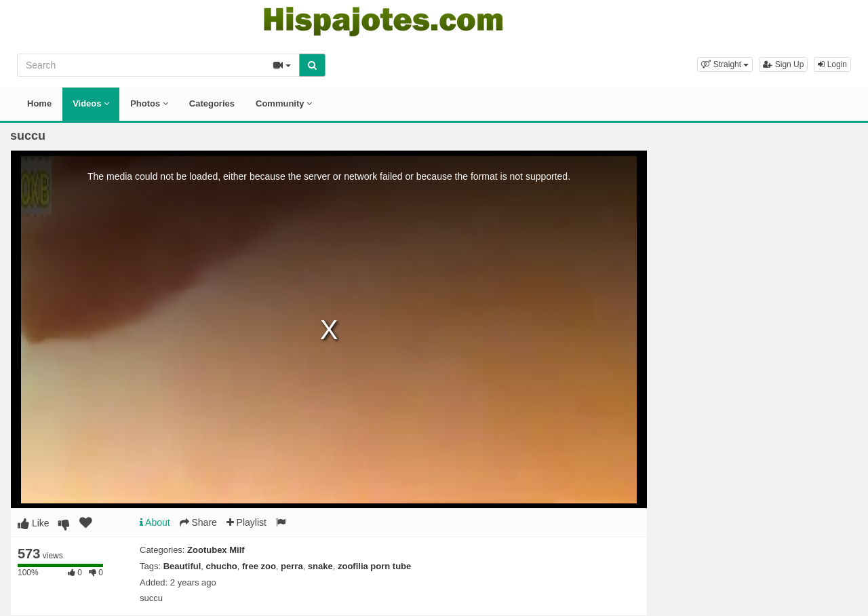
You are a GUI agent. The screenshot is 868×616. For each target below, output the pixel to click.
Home (39, 103)
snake (320, 566)
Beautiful (182, 566)
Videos (91, 103)
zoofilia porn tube (374, 566)
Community (284, 103)
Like (34, 523)
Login (832, 64)
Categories (212, 103)
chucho (222, 566)
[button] (725, 64)
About (155, 522)
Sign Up (783, 64)
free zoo (259, 566)
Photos (149, 103)
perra (292, 566)
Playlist (246, 522)
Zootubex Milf (216, 550)
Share (198, 522)
